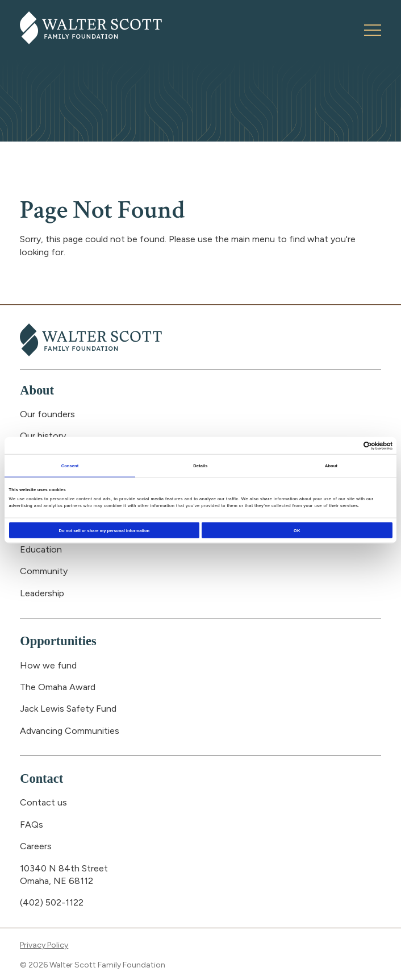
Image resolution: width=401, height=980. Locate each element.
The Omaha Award (58, 687)
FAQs (32, 825)
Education (41, 549)
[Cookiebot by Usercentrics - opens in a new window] (343, 445)
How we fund (48, 665)
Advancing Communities (70, 731)
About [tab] (331, 465)
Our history (43, 436)
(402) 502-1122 (52, 902)
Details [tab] (200, 465)
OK (297, 530)
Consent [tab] (70, 465)
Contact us (43, 802)
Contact (41, 778)
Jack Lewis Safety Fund (68, 709)
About (37, 390)
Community (44, 571)
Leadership (42, 593)
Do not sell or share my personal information (105, 530)
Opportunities (58, 641)
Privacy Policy (44, 945)
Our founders (47, 414)
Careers (36, 846)
